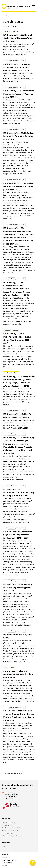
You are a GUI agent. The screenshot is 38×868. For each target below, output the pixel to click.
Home (3, 16)
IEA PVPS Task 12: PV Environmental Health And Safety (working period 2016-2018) (19, 492)
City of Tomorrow (7, 825)
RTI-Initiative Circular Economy (12, 836)
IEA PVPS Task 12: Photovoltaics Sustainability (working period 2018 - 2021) (18, 588)
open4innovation (12, 788)
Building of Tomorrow (9, 822)
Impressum (5, 854)
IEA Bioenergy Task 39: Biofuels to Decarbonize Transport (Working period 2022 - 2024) (19, 94)
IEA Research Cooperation (10, 830)
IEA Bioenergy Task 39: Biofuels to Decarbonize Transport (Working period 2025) (19, 136)
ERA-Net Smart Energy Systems (12, 828)
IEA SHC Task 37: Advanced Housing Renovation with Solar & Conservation (18, 674)
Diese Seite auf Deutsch (13, 773)
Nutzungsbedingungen (9, 860)
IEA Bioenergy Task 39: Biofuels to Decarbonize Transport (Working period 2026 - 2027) (19, 186)
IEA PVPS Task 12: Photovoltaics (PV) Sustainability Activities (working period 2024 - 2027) (18, 535)
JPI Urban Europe (7, 833)
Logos (3, 846)
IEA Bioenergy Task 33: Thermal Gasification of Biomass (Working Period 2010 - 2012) (18, 38)
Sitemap (4, 866)
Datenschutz (6, 857)
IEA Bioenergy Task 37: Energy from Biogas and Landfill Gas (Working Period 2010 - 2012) (17, 67)
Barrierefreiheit (7, 863)
